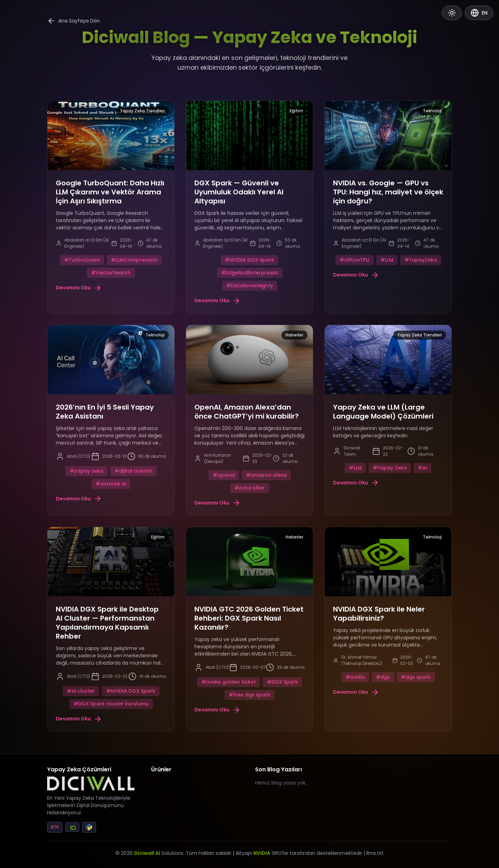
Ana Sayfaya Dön (73, 21)
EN (479, 13)
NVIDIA (262, 853)
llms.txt (375, 853)
